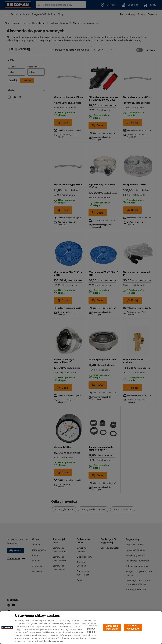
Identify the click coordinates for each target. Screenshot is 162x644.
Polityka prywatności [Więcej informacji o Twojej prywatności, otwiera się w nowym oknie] (54, 641)
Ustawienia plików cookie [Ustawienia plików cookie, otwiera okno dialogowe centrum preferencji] (91, 628)
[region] (81, 627)
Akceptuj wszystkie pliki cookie (133, 628)
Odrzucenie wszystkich (112, 627)
